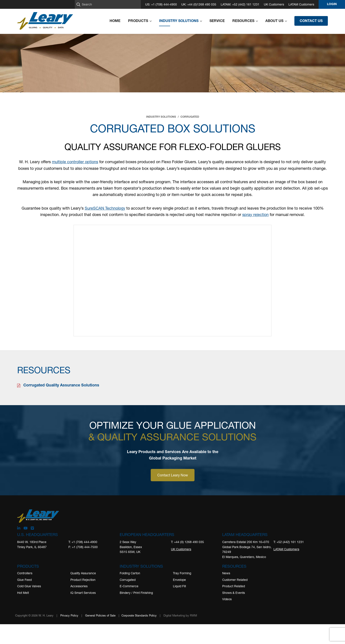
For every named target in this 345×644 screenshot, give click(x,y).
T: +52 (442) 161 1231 (289, 542)
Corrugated (128, 580)
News (226, 573)
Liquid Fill (179, 586)
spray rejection (255, 214)
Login (332, 4)
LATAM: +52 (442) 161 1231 (240, 4)
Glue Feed (24, 580)
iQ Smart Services (83, 593)
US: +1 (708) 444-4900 (161, 4)
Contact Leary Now (173, 475)
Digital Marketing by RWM (180, 615)
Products (28, 566)
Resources (234, 566)
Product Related (234, 586)
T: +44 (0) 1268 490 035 (187, 542)
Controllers (25, 573)
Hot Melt (23, 593)
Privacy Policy (69, 615)
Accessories (79, 586)
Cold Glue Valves (29, 586)
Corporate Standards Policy (139, 615)
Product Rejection (83, 580)
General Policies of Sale (100, 615)
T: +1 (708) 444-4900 (83, 542)
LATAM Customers (301, 4)
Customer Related (235, 580)
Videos (227, 599)
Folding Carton (130, 573)
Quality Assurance (83, 573)
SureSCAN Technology (105, 208)
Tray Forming (182, 573)
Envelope (179, 580)
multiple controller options (75, 162)
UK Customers (274, 4)
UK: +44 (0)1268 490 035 (199, 4)
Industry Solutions (141, 566)
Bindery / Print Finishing (136, 593)
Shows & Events (234, 593)
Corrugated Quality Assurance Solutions (61, 386)
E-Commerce (129, 586)
